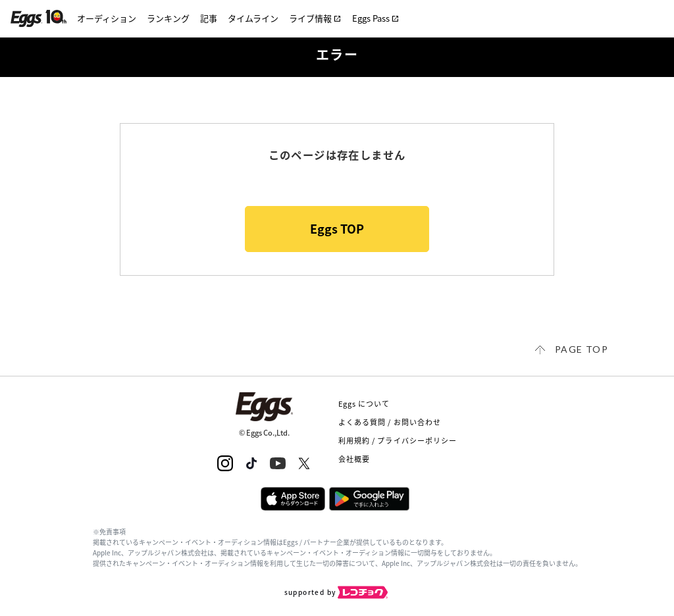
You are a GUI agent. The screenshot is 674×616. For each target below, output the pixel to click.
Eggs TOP (337, 229)
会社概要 (354, 459)
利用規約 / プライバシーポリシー (398, 441)
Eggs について (364, 404)
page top (582, 349)
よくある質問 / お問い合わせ (390, 422)
